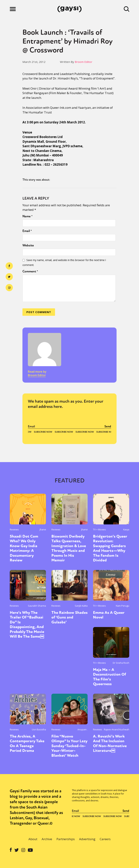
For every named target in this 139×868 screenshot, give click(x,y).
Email (27, 231)
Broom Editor (84, 62)
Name (28, 216)
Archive (47, 839)
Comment (30, 271)
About (33, 839)
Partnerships (66, 839)
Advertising (87, 839)
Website (28, 245)
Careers (105, 839)
